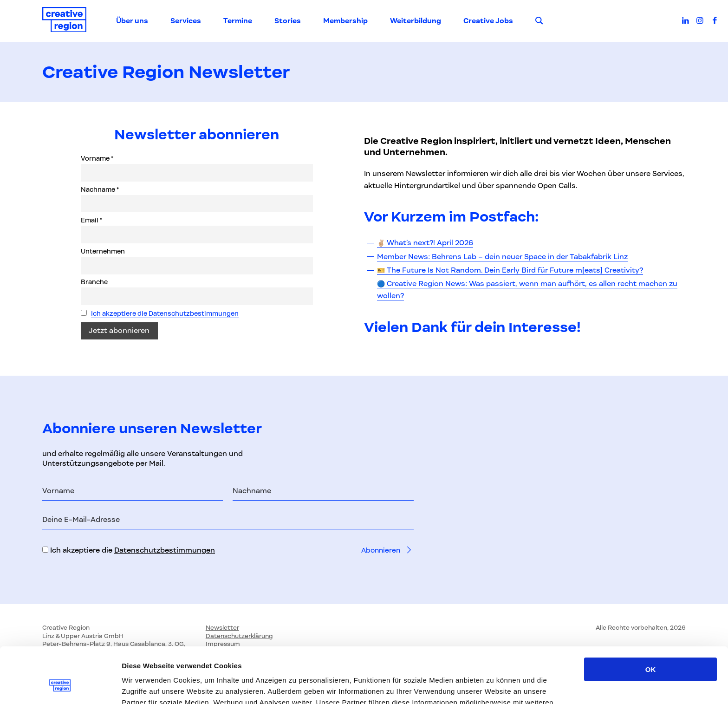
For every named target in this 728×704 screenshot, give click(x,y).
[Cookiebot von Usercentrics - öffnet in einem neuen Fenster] (60, 686)
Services (186, 21)
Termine (238, 21)
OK (651, 611)
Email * (91, 221)
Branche (94, 282)
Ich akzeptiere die (129, 550)
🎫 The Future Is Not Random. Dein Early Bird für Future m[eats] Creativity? (510, 270)
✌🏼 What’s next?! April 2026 (425, 243)
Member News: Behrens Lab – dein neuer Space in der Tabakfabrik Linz (502, 257)
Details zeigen (494, 686)
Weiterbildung (416, 21)
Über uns (132, 21)
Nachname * (100, 190)
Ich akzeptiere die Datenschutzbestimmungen (165, 314)
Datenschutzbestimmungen (165, 550)
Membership (345, 21)
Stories (288, 21)
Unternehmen (103, 252)
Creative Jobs (488, 21)
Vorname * (97, 159)
